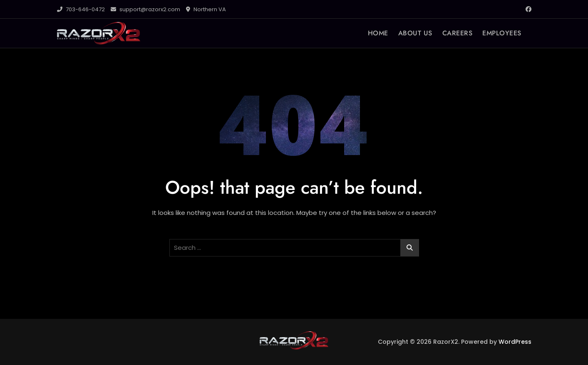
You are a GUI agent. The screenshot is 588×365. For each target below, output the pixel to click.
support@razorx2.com (145, 9)
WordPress (515, 342)
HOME (378, 33)
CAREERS (458, 33)
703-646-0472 (81, 9)
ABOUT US (415, 33)
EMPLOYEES (502, 33)
